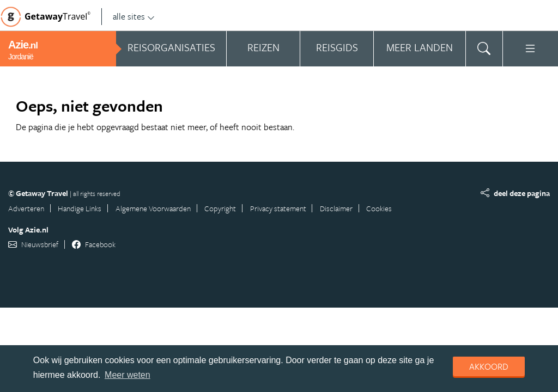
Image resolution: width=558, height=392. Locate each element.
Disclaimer (336, 208)
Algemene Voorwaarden (153, 208)
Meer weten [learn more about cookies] (128, 375)
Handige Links (80, 208)
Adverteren (26, 208)
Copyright (220, 208)
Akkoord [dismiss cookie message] (489, 366)
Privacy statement (278, 208)
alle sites (134, 16)
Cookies (379, 208)
